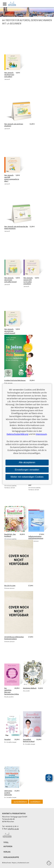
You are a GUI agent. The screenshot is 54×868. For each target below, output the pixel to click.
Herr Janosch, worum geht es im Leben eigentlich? (28, 281)
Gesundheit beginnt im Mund (29, 740)
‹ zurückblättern (20, 802)
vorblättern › (36, 802)
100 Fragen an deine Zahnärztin (8, 793)
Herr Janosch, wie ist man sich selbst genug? (11, 280)
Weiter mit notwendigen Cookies (27, 477)
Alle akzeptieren (27, 462)
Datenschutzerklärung (17, 434)
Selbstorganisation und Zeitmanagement (36, 537)
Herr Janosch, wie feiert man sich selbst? (9, 75)
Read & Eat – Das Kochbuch (10, 535)
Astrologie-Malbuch (30, 688)
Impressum (41, 434)
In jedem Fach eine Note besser (15, 380)
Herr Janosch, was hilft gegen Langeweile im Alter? (12, 178)
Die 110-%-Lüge (10, 585)
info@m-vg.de (13, 829)
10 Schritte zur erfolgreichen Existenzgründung (14, 638)
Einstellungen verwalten (27, 470)
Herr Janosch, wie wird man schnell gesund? (10, 331)
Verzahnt (7, 739)
